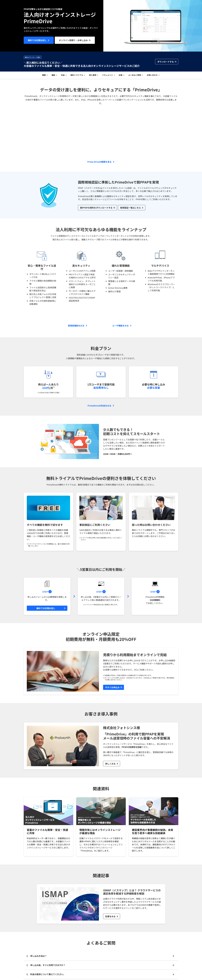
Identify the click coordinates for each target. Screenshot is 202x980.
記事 (122, 76)
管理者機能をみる (76, 327)
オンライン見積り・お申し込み (73, 40)
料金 (62, 76)
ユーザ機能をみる (120, 327)
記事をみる (110, 917)
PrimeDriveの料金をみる (99, 407)
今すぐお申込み (112, 688)
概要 (42, 76)
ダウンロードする (166, 62)
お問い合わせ (154, 76)
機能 (52, 76)
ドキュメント (108, 76)
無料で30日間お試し (37, 40)
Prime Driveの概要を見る (99, 163)
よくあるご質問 (136, 76)
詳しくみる (110, 765)
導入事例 (93, 76)
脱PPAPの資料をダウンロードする (96, 209)
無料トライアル (76, 76)
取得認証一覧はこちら (131, 209)
